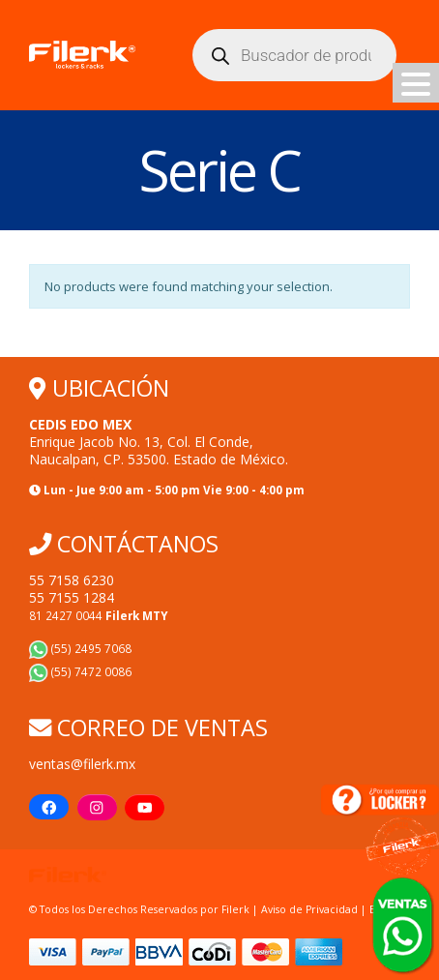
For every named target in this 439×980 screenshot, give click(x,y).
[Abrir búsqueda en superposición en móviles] (294, 55)
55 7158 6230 (72, 580)
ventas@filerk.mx (82, 764)
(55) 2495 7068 (80, 648)
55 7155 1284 (72, 597)
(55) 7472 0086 (80, 671)
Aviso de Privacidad (309, 909)
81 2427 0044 (99, 615)
